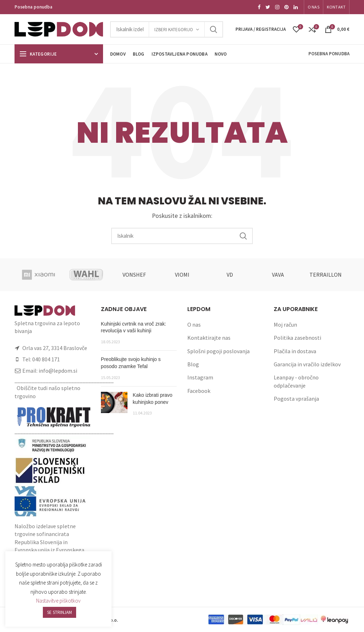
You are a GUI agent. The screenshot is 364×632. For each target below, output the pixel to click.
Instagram (200, 377)
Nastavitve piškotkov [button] (58, 601)
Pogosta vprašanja (296, 399)
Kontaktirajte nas (209, 338)
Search (214, 29)
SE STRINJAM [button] (59, 612)
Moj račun (285, 325)
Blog (193, 364)
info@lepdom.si (58, 371)
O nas (194, 325)
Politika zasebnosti (297, 338)
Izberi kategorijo (174, 30)
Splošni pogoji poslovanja (218, 351)
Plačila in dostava (295, 351)
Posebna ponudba (33, 7)
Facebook (199, 391)
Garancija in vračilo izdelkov (307, 364)
